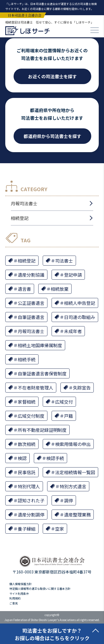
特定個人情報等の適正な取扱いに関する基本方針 (40, 589)
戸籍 (69, 416)
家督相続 (27, 402)
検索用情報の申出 (73, 444)
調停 (69, 500)
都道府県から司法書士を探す (52, 136)
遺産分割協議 (31, 275)
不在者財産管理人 (35, 388)
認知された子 (31, 500)
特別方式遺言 (73, 486)
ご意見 (14, 603)
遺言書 (24, 289)
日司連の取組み (80, 317)
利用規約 (15, 598)
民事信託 (27, 472)
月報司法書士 (24, 203)
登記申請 (73, 275)
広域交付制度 (31, 416)
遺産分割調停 (31, 515)
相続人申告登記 (80, 303)
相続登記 (20, 218)
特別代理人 (29, 486)
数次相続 (27, 444)
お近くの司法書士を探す (52, 76)
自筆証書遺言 (31, 317)
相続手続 (27, 359)
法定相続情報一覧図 (75, 472)
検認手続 (55, 458)
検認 (22, 458)
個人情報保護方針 (21, 584)
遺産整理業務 (77, 515)
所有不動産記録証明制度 (42, 430)
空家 (60, 529)
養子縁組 (27, 529)
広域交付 (64, 402)
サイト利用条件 (19, 594)
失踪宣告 (82, 388)
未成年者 (73, 331)
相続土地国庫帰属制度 (40, 345)
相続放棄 (60, 289)
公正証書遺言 (31, 303)
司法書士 (64, 261)
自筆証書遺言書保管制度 (42, 373)
